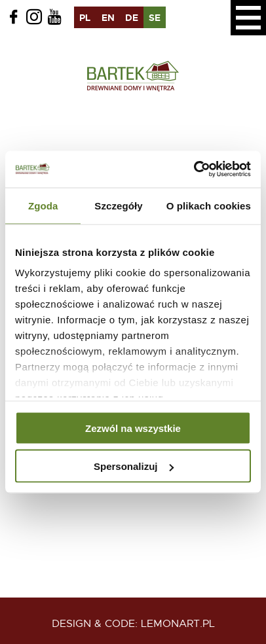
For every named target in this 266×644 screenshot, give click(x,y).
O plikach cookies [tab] (209, 205)
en (108, 18)
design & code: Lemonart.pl (133, 624)
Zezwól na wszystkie (133, 428)
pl (85, 18)
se (155, 18)
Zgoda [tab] (43, 205)
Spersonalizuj (134, 466)
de (132, 18)
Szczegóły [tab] (118, 205)
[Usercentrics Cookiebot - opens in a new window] (194, 170)
